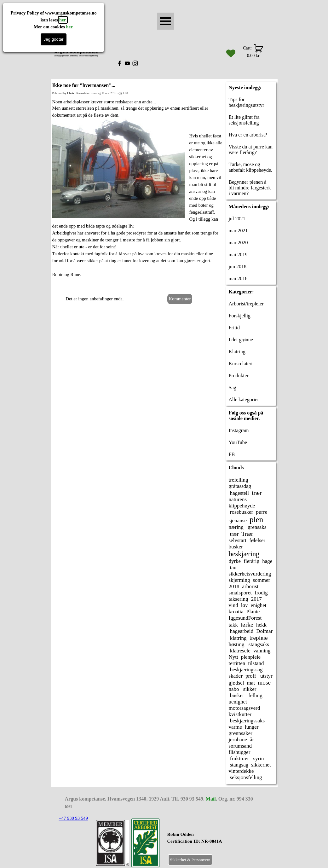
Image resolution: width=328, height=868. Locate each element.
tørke (247, 625)
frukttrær (239, 758)
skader (236, 676)
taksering (239, 599)
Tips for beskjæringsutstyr (247, 102)
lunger (252, 727)
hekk (261, 625)
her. (63, 20)
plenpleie (251, 657)
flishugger (240, 752)
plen (256, 520)
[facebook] (119, 63)
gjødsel (236, 683)
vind (233, 605)
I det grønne (241, 340)
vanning (262, 651)
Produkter (239, 376)
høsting (237, 644)
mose (264, 683)
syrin (258, 758)
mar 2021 (238, 231)
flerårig (251, 561)
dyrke (235, 561)
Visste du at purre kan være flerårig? (251, 150)
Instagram (239, 430)
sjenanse (238, 521)
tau (233, 567)
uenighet (238, 702)
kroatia (236, 612)
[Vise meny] (166, 21)
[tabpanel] (210, 841)
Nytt (233, 657)
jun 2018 (238, 266)
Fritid (234, 328)
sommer (262, 580)
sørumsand (240, 746)
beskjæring (244, 554)
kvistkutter (240, 714)
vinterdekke (241, 771)
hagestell (239, 493)
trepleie (259, 638)
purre (262, 512)
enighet (259, 605)
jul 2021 (237, 219)
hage (267, 561)
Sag (233, 388)
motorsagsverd (245, 708)
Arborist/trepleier (246, 304)
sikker (249, 689)
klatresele (240, 651)
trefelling (239, 480)
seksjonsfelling (245, 777)
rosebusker (241, 512)
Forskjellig (240, 316)
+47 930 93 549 (73, 818)
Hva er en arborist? (248, 135)
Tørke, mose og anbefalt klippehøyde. (251, 167)
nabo (234, 689)
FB (232, 454)
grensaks (256, 527)
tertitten (237, 663)
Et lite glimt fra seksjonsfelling (244, 120)
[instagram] (135, 63)
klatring (238, 638)
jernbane (238, 740)
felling (255, 695)
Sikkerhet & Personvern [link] (190, 860)
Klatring (237, 352)
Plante (253, 612)
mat (251, 683)
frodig (261, 593)
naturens (238, 499)
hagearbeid (241, 631)
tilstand (256, 663)
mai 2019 (238, 255)
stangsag (239, 765)
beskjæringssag (246, 670)
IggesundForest (245, 618)
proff (251, 676)
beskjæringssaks (247, 721)
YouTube (238, 442)
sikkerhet (261, 765)
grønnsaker (241, 733)
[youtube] (127, 63)
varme (235, 727)
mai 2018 (238, 278)
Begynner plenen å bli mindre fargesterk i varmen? (250, 188)
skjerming (239, 580)
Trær (247, 534)
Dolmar (264, 631)
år (252, 740)
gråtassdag (240, 486)
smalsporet (240, 593)
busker (236, 547)
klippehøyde (242, 506)
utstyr (266, 676)
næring (236, 527)
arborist (250, 586)
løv (245, 605)
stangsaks (258, 644)
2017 (256, 599)
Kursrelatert (241, 364)
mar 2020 (238, 243)
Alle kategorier (244, 399)
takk (233, 625)
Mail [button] (211, 799)
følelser (257, 540)
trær (257, 493)
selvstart (238, 540)
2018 (234, 586)
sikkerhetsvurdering (250, 574)
